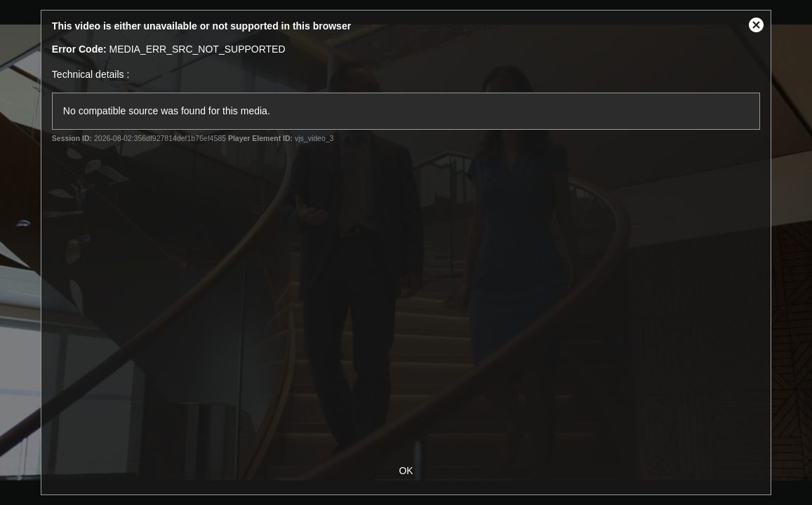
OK (406, 471)
